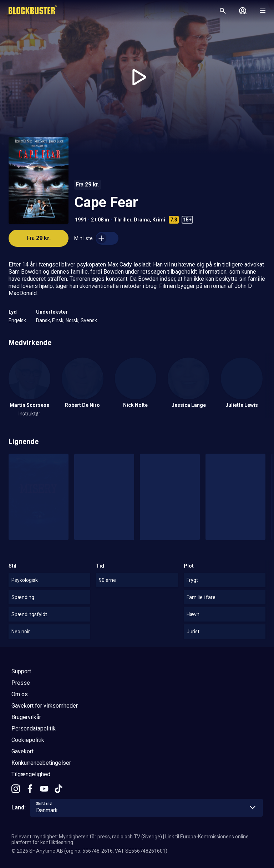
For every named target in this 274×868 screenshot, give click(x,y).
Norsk (72, 320)
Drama (142, 220)
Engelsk (17, 320)
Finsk (58, 320)
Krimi (159, 220)
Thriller (123, 220)
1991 (81, 220)
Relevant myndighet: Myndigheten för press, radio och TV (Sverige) (87, 837)
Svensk (89, 320)
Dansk (43, 320)
